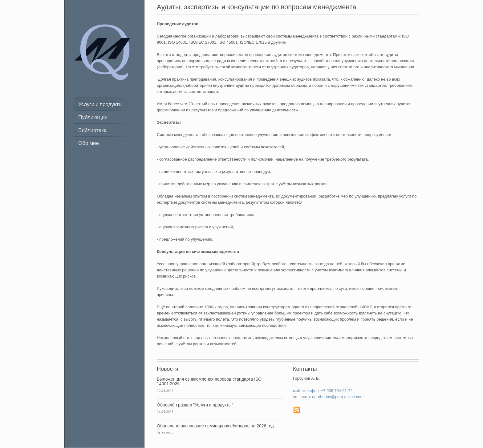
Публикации (93, 117)
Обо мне (89, 143)
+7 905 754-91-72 (337, 391)
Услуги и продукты (100, 104)
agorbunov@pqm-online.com (338, 397)
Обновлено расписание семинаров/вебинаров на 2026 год (215, 426)
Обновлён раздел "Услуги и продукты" (195, 405)
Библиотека (92, 130)
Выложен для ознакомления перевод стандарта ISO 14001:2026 (209, 381)
